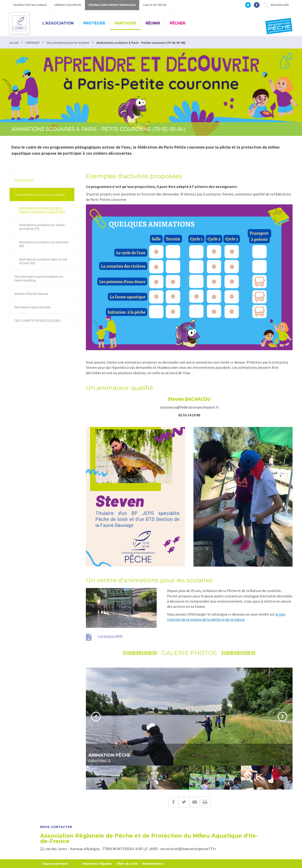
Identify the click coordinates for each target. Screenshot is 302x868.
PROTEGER (94, 23)
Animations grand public (33, 307)
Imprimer (205, 802)
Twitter (184, 802)
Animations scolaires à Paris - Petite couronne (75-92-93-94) (42, 210)
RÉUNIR (153, 23)
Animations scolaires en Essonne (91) (44, 244)
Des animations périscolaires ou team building (39, 278)
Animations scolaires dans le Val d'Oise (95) (43, 261)
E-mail (195, 802)
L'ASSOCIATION (58, 23)
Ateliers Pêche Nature (31, 294)
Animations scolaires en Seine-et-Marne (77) (42, 227)
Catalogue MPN (110, 636)
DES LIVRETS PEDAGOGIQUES (38, 320)
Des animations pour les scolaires (40, 195)
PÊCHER (177, 23)
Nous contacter (56, 827)
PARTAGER (125, 23)
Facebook (173, 802)
